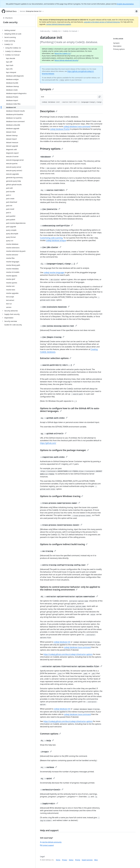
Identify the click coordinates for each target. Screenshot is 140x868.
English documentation (125, 4)
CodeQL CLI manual (70, 31)
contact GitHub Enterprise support (59, 24)
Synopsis (47, 89)
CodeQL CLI (56, 31)
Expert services (87, 860)
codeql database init (62, 642)
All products (8, 18)
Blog (96, 860)
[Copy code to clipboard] (100, 97)
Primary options (52, 149)
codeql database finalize (60, 129)
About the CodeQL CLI (63, 53)
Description (49, 111)
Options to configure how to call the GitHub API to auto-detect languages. (70, 410)
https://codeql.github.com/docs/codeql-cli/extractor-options (68, 654)
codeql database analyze (56, 240)
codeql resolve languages (54, 272)
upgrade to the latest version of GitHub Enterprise (102, 22)
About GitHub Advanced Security (66, 60)
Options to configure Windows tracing (62, 496)
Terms (58, 860)
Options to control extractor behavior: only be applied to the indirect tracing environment (70, 588)
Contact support (47, 845)
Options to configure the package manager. (64, 450)
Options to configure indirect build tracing (64, 544)
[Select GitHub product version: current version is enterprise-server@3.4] (32, 11)
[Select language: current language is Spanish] (136, 11)
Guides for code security (13, 325)
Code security (10, 22)
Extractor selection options (56, 358)
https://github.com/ (48, 443)
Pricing (78, 860)
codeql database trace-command (77, 126)
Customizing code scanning (51, 238)
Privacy (65, 860)
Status (71, 860)
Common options (50, 734)
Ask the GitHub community (51, 842)
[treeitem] (19, 30)
